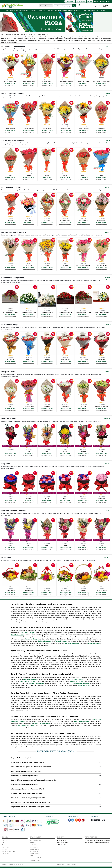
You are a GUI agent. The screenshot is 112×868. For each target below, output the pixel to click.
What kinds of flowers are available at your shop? (26, 771)
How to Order (33, 845)
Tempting (83, 498)
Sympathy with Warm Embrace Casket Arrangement (83, 313)
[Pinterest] (80, 820)
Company (5, 837)
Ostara (11, 175)
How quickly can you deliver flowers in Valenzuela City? (28, 762)
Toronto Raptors (47, 128)
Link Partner (5, 853)
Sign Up (103, 1)
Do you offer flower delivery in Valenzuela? (24, 758)
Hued (11, 406)
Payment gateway (8, 816)
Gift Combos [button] (43, 10)
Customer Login (34, 842)
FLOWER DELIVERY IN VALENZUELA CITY (12, 864)
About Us (5, 840)
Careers (4, 845)
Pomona (83, 175)
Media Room (6, 847)
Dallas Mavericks (11, 128)
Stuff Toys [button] (51, 10)
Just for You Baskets (102, 591)
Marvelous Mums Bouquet (102, 406)
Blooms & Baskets (65, 591)
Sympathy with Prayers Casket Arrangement (29, 313)
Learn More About (35, 837)
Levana (29, 175)
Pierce (29, 545)
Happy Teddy (29, 359)
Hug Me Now (11, 359)
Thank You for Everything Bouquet (102, 81)
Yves (11, 498)
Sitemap (4, 849)
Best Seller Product (81, 1)
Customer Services (91, 837)
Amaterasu (65, 545)
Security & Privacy (34, 851)
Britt (11, 451)
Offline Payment (34, 847)
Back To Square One (102, 265)
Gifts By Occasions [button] (68, 10)
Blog (3, 842)
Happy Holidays (29, 591)
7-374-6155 (63, 844)
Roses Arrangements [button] (12, 10)
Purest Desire (65, 406)
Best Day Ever (47, 220)
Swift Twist (65, 265)
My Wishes (11, 265)
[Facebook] (69, 820)
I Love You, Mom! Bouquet (83, 81)
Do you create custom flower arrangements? (25, 785)
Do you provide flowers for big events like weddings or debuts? (30, 807)
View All (108, 47)
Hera (102, 175)
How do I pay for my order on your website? (25, 776)
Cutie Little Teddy (83, 359)
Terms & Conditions (35, 853)
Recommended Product (36, 858)
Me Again (47, 498)
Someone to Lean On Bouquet (65, 81)
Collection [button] (104, 10)
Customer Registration (36, 840)
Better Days (29, 265)
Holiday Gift (83, 591)
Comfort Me (47, 359)
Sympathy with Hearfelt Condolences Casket (47, 313)
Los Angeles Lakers (29, 128)
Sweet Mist (29, 498)
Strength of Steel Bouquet (11, 81)
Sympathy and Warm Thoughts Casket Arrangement (11, 313)
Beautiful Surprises (83, 220)
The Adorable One (65, 359)
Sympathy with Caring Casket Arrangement (102, 313)
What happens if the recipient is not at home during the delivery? (31, 802)
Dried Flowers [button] (78, 10)
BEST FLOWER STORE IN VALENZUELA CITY (68, 864)
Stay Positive (47, 265)
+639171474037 (65, 842)
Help (108, 1)
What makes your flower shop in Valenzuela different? (28, 789)
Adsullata (83, 451)
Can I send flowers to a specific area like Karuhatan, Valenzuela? (31, 767)
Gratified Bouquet (102, 220)
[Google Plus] (83, 820)
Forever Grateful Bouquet (29, 81)
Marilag (47, 545)
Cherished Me (47, 406)
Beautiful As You (29, 220)
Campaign (32, 855)
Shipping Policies (34, 849)
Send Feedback (62, 840)
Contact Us (61, 837)
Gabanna (65, 498)
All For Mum (83, 406)
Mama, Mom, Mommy (47, 81)
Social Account (73, 816)
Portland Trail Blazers (83, 128)
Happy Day (11, 220)
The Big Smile (47, 591)
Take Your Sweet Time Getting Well (83, 266)
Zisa (102, 451)
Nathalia (65, 451)
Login (96, 1)
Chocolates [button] (34, 10)
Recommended (70, 1)
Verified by (49, 816)
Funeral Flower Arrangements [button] (92, 10)
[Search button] (74, 6)
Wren (83, 545)
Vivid (11, 545)
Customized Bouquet (92, 6)
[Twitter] (73, 820)
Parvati (65, 175)
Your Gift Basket (11, 591)
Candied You (102, 498)
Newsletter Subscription (9, 851)
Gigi (102, 545)
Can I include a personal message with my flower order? (28, 798)
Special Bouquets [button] (24, 10)
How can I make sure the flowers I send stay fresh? (27, 793)
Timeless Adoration (29, 406)
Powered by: (94, 816)
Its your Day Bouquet (65, 220)
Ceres (47, 451)
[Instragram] (76, 820)
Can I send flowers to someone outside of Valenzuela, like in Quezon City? (34, 780)
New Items (90, 1)
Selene (47, 175)
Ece (29, 451)
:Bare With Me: (102, 359)
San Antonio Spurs (65, 128)
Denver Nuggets (102, 128)
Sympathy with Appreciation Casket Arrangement (65, 313)
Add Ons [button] (58, 10)
